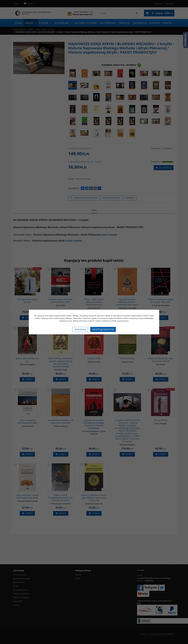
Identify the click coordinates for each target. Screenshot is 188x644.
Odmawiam (80, 329)
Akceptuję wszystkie (103, 329)
